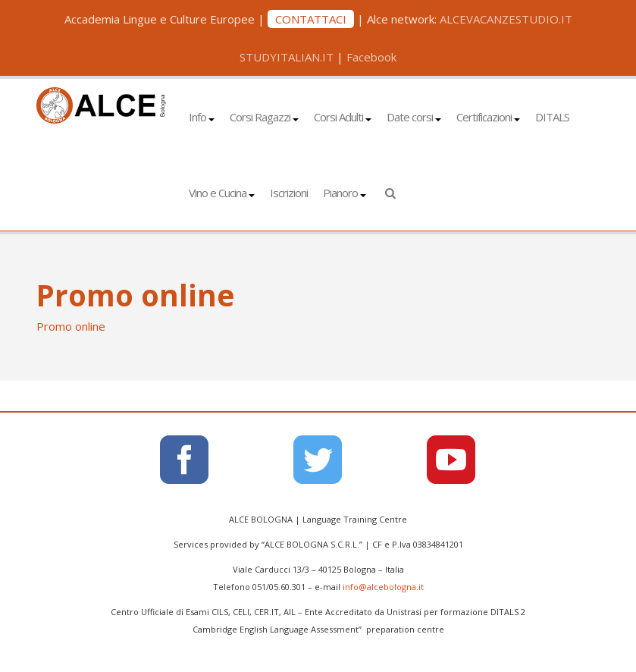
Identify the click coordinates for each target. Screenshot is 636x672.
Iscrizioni (289, 193)
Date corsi (414, 117)
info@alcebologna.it (383, 587)
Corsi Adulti (343, 117)
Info (202, 117)
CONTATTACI (311, 19)
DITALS (552, 117)
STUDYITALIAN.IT (287, 57)
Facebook (371, 57)
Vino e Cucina (222, 193)
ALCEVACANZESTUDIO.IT (506, 19)
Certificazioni (488, 117)
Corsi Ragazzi (264, 117)
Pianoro (345, 193)
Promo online (71, 326)
